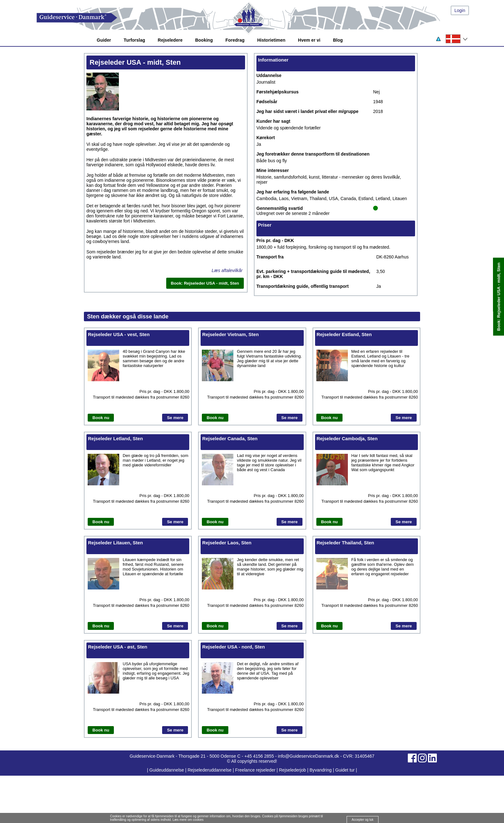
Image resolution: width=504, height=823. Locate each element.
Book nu (101, 418)
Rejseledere (170, 40)
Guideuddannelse (167, 770)
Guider (104, 40)
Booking (204, 40)
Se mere (175, 418)
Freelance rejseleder (255, 770)
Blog (338, 40)
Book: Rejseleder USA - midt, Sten (498, 297)
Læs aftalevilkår (227, 270)
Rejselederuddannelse (210, 770)
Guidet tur (345, 770)
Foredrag (235, 40)
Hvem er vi (309, 40)
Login (460, 10)
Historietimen (271, 40)
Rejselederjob (293, 770)
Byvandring (321, 770)
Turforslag (134, 40)
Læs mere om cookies (188, 820)
